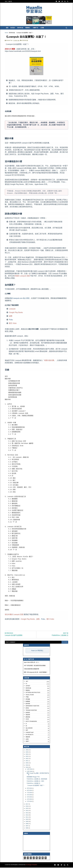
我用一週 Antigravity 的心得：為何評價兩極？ (36, 673)
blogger (64, 643)
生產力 (27, 740)
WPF (27, 731)
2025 (27, 753)
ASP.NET (28, 687)
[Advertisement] (38, 625)
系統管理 (28, 715)
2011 (27, 818)
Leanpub (12, 309)
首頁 (6, 1)
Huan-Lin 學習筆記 (37, 651)
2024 (27, 755)
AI (26, 724)
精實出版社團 (49, 361)
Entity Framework (31, 722)
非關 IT (27, 742)
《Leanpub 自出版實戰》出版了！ (36, 786)
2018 (27, 768)
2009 (27, 822)
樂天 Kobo (13, 324)
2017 (27, 805)
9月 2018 (30, 789)
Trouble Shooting (31, 711)
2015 (27, 809)
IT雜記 (27, 698)
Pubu (11, 320)
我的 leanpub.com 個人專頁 (20, 299)
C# (26, 684)
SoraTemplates (14, 865)
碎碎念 (27, 709)
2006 (27, 829)
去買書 (42, 28)
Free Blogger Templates (32, 865)
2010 (27, 820)
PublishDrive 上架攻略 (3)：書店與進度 (37, 780)
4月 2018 (30, 795)
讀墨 (11, 317)
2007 (27, 827)
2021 (27, 761)
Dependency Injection (32, 707)
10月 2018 (30, 772)
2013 (27, 813)
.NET (27, 682)
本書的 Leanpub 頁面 (22, 276)
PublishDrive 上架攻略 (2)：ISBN (35, 782)
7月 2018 (30, 793)
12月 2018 (30, 770)
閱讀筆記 (28, 28)
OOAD (27, 720)
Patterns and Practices (33, 693)
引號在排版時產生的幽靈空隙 (31, 670)
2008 (27, 824)
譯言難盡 (28, 700)
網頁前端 (28, 718)
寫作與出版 (20, 28)
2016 (27, 807)
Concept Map (30, 733)
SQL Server (29, 729)
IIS (26, 727)
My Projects (29, 735)
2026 (27, 751)
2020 (27, 764)
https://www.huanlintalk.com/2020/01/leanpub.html (23, 52)
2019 (27, 766)
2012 (27, 816)
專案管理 (28, 738)
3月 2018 (30, 798)
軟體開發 (28, 702)
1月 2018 (30, 802)
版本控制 (28, 704)
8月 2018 (30, 791)
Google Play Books (16, 313)
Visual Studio (30, 695)
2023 (27, 757)
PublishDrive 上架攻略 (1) (33, 784)
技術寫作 (28, 713)
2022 (27, 759)
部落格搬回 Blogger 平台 (33, 777)
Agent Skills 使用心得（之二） (32, 663)
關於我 (10, 1)
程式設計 (13, 28)
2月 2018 (30, 800)
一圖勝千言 (35, 28)
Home (7, 33)
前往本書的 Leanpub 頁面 (14, 615)
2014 (27, 811)
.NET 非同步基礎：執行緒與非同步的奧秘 (35, 666)
